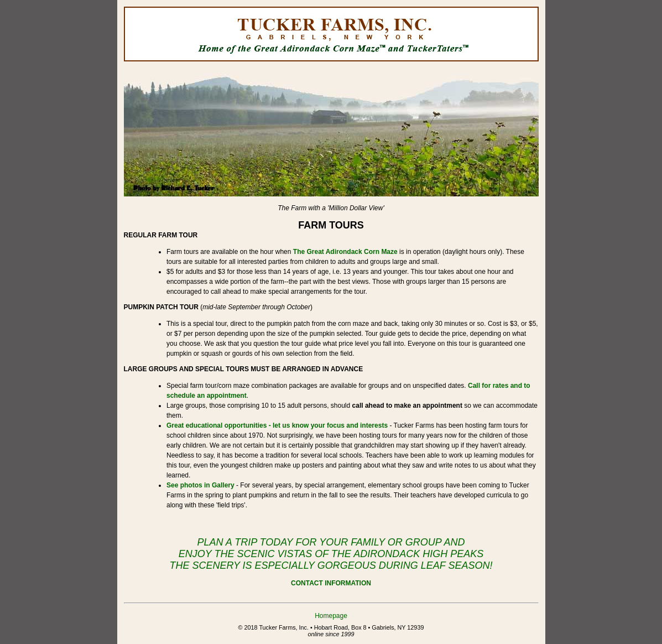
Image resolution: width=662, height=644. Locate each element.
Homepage (331, 616)
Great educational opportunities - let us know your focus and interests (277, 425)
